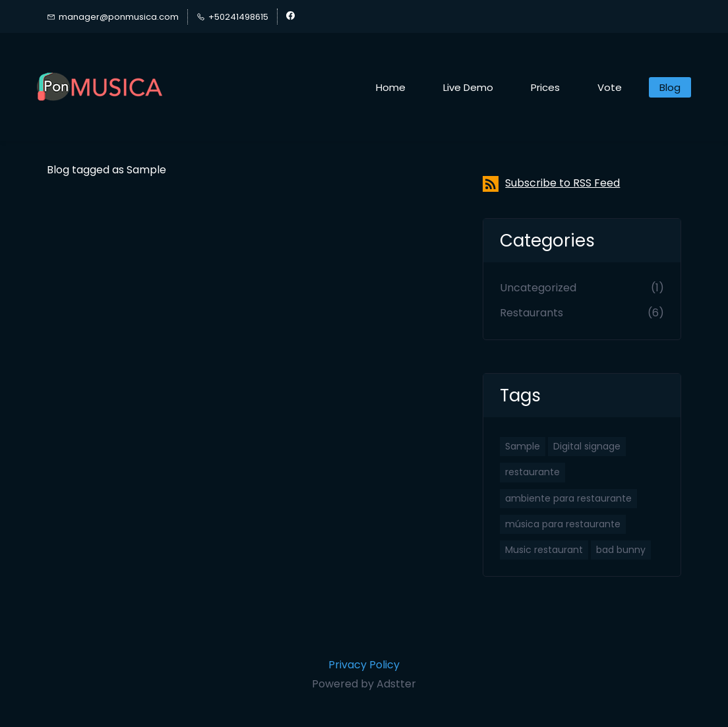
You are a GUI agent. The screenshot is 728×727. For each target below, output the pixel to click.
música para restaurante (563, 524)
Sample (523, 446)
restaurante (532, 472)
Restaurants (531, 313)
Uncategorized (538, 288)
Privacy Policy (364, 665)
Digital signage (587, 446)
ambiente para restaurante (568, 498)
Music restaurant (544, 550)
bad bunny (621, 550)
